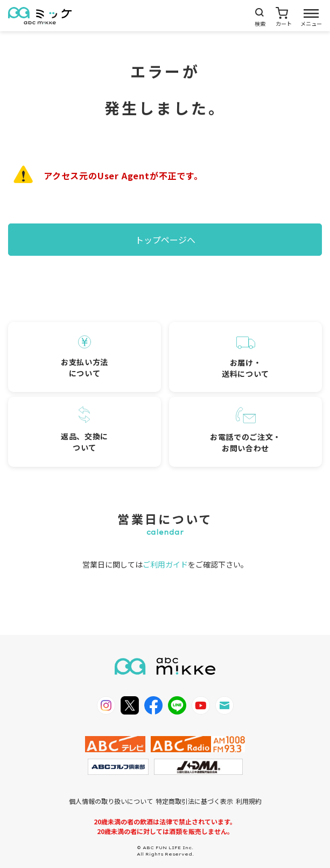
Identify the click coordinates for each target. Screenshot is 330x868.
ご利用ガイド (165, 564)
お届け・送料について (245, 358)
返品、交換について (85, 430)
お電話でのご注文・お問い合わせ (245, 430)
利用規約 (249, 801)
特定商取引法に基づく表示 (194, 801)
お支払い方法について (85, 357)
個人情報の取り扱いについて (111, 801)
